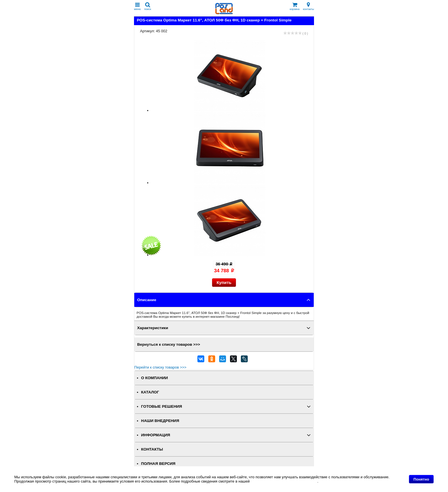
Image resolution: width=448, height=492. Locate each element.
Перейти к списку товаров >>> (160, 367)
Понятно (421, 479)
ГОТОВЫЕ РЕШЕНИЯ (162, 406)
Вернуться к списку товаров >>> (169, 344)
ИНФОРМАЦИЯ (156, 435)
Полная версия (158, 464)
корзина (295, 6)
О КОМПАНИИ (155, 378)
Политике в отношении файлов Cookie (284, 481)
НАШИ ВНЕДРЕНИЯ (160, 421)
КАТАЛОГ (150, 392)
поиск (148, 6)
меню (137, 6)
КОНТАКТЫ (152, 449)
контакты (308, 6)
